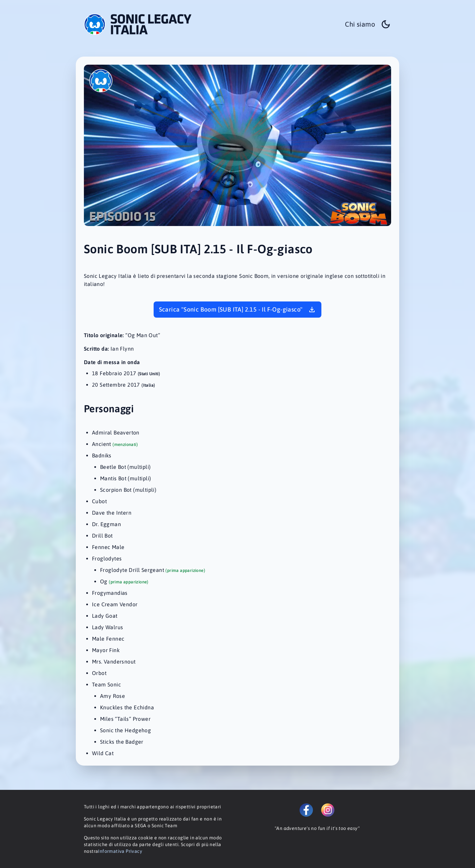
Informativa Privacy (120, 851)
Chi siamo (360, 24)
